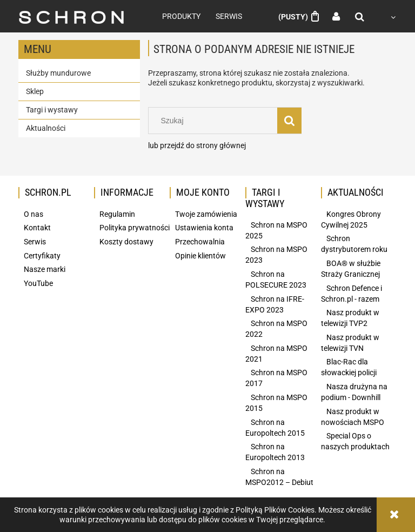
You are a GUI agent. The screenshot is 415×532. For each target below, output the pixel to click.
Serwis (35, 242)
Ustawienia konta (204, 228)
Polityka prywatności (135, 228)
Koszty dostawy (126, 242)
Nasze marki (45, 269)
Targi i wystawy (52, 110)
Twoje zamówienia (206, 214)
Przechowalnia (200, 242)
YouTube (38, 283)
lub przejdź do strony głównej (197, 145)
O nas (34, 214)
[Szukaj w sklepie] (215, 121)
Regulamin (117, 214)
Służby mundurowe (58, 73)
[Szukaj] (289, 121)
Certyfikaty (42, 256)
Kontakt (37, 228)
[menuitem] (181, 16)
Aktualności (46, 128)
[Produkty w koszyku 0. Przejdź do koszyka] (299, 17)
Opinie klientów (200, 256)
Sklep (35, 91)
